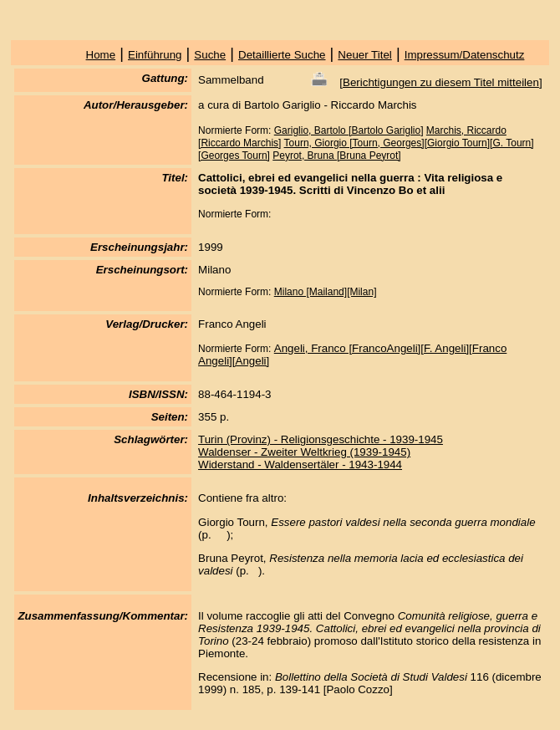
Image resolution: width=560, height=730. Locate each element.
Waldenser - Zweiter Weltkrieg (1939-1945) (304, 452)
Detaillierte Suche (282, 55)
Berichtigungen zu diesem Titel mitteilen (441, 82)
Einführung (155, 55)
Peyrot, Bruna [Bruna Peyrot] (336, 156)
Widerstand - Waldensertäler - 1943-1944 (300, 465)
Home (101, 55)
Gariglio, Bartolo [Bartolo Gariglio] (349, 130)
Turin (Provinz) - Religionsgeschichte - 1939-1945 (321, 439)
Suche (210, 55)
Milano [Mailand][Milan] (326, 292)
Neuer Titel (364, 55)
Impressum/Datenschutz (465, 55)
